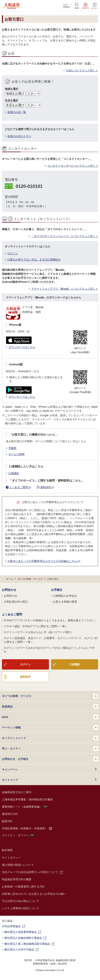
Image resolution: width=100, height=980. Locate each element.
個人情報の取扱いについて (18, 865)
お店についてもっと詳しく (82, 70)
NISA (50, 717)
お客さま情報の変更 (65, 602)
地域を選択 (11, 89)
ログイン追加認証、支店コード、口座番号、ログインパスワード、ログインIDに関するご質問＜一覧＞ (51, 640)
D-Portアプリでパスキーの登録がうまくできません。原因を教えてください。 (50, 620)
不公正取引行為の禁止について (21, 901)
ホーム (10, 579)
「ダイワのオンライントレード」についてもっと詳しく (65, 236)
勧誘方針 (7, 821)
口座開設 (14, 473)
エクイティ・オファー (18, 835)
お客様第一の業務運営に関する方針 (23, 887)
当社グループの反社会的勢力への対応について (30, 872)
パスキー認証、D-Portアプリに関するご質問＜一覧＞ (36, 626)
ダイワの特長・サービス (30, 579)
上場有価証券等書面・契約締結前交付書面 (27, 799)
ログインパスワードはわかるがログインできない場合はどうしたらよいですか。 (49, 650)
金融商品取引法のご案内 (17, 792)
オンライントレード (50, 738)
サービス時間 (16, 454)
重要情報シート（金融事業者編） (25, 807)
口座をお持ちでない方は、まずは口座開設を (34, 260)
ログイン (13, 253)
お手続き (57, 590)
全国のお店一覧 (17, 112)
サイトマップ (10, 780)
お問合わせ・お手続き (50, 759)
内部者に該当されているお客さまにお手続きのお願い (34, 894)
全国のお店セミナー (19, 136)
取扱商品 (50, 707)
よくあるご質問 (20, 487)
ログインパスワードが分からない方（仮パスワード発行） (39, 632)
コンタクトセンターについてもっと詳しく (73, 166)
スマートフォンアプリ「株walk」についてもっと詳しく (65, 289)
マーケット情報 (50, 728)
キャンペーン (10, 769)
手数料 (12, 448)
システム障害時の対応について (21, 908)
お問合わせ (9, 590)
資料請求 (47, 487)
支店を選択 (11, 100)
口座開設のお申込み (65, 596)
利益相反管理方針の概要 (17, 879)
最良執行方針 (10, 814)
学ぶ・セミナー (50, 748)
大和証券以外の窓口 (16, 602)
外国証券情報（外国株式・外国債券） (25, 828)
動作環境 (7, 850)
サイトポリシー (11, 858)
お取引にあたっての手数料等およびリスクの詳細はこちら (44, 561)
